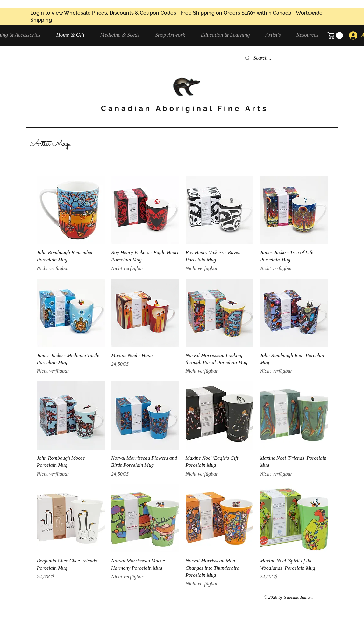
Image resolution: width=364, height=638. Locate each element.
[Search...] (289, 58)
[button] (123, 35)
